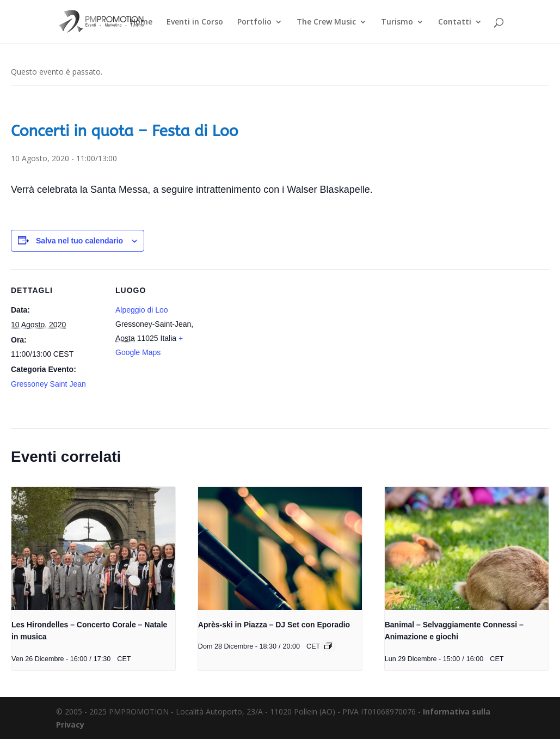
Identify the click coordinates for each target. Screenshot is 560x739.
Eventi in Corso (195, 22)
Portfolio (254, 22)
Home (141, 22)
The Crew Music (326, 22)
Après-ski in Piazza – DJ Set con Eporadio (274, 625)
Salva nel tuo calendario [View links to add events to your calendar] (79, 241)
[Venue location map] (277, 344)
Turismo (397, 22)
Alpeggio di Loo (142, 310)
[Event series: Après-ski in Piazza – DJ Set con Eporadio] (328, 646)
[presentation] (93, 548)
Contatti (455, 22)
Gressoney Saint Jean (48, 384)
